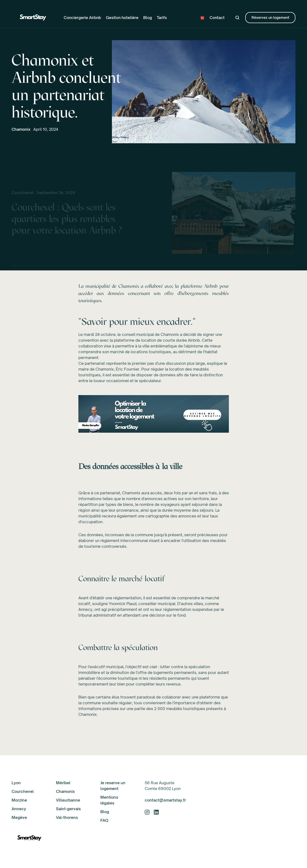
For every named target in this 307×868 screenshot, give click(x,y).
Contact (217, 18)
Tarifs (162, 18)
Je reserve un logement (113, 786)
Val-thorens (67, 817)
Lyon (16, 783)
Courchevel (23, 791)
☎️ (202, 18)
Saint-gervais (68, 809)
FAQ (104, 820)
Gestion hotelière (122, 18)
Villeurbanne (68, 800)
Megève (19, 817)
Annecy (19, 809)
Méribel (63, 783)
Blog (148, 18)
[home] (33, 18)
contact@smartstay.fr (165, 800)
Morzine (19, 800)
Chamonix (21, 129)
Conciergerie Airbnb (82, 18)
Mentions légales (109, 800)
